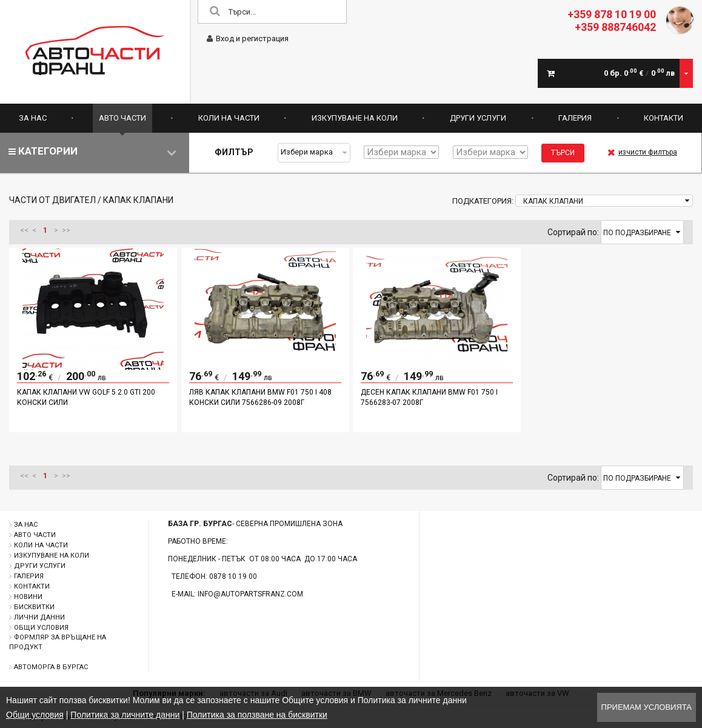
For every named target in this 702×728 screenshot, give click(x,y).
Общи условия (41, 628)
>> (66, 230)
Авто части (122, 118)
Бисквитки (34, 607)
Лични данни (39, 617)
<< (24, 230)
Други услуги (478, 118)
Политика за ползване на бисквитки (257, 715)
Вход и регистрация (248, 38)
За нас (33, 118)
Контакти (664, 118)
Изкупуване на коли (355, 118)
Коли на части (229, 118)
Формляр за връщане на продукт (58, 642)
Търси (563, 153)
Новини (28, 597)
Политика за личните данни (125, 715)
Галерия (575, 118)
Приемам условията (647, 707)
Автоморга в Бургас (51, 667)
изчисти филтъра (642, 152)
